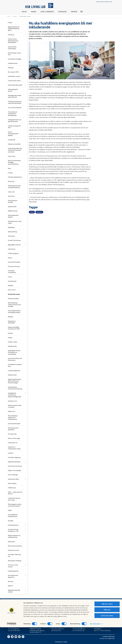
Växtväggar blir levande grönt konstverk (15, 96)
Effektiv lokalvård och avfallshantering (14, 536)
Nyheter (107, 2)
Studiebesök (66, 12)
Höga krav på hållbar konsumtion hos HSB (14, 328)
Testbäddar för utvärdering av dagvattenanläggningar (15, 395)
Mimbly (10, 338)
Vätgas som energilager (15, 470)
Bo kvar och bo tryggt (14, 438)
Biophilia (10, 317)
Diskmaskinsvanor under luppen (15, 222)
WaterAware (11, 542)
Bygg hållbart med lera (14, 245)
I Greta (10, 277)
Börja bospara (13, 611)
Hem (9, 16)
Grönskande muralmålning (12, 272)
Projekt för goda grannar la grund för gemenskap (15, 102)
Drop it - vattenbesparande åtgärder (13, 134)
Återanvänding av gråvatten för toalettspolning (13, 417)
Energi (32, 212)
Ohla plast (11, 68)
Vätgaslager (11, 227)
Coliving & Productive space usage (14, 499)
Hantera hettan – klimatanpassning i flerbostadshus (13, 41)
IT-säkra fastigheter (13, 253)
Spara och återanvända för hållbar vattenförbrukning (14, 162)
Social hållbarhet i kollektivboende (13, 516)
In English (54, 609)
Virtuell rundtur (100, 2)
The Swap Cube (12, 434)
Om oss (28, 12)
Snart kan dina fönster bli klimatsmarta (15, 359)
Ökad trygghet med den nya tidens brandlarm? (15, 505)
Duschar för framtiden (14, 262)
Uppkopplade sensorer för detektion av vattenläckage (14, 352)
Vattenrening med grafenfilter (13, 429)
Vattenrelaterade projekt (15, 85)
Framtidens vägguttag (14, 457)
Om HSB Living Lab (36, 607)
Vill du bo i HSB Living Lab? (17, 605)
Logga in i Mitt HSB (57, 607)
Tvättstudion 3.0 (13, 443)
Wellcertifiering (12, 232)
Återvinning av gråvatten (15, 546)
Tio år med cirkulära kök (15, 108)
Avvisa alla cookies (107, 632)
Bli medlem (12, 609)
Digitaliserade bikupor (14, 462)
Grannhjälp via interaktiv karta (15, 365)
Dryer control (12, 290)
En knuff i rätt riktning (14, 240)
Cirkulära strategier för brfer (14, 127)
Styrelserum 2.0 (12, 401)
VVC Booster (12, 236)
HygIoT (10, 510)
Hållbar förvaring (13, 211)
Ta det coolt (11, 192)
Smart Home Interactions (15, 466)
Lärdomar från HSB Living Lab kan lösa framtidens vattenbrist (15, 150)
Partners (77, 12)
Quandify (11, 521)
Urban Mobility (12, 483)
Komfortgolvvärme (13, 525)
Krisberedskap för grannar (13, 90)
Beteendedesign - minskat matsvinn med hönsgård (14, 305)
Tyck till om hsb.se (57, 611)
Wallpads (11, 285)
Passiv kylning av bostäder (13, 201)
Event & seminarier (50, 12)
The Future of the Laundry (13, 566)
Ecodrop (10, 173)
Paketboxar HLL (12, 346)
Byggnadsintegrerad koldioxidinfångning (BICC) (14, 28)
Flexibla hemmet (13, 63)
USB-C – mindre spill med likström (15, 493)
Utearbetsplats (12, 281)
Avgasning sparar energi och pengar (15, 406)
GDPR (53, 605)
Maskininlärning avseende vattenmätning (15, 388)
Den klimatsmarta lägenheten (13, 576)
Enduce (10, 258)
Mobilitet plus (12, 488)
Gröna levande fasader (14, 424)
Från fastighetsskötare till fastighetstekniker (14, 311)
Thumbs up (11, 35)
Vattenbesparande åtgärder (13, 216)
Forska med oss (35, 611)
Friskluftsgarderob (13, 571)
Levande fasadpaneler (14, 371)
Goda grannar (12, 249)
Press (111, 2)
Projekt (37, 12)
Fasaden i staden (13, 342)
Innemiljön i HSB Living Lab (14, 555)
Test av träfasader (13, 475)
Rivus (9, 168)
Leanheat (11, 453)
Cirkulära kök (12, 140)
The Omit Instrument (14, 266)
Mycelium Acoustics (14, 550)
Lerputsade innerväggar (15, 59)
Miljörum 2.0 (11, 411)
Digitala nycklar (12, 375)
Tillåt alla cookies (107, 621)
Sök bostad (12, 607)
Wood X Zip (11, 181)
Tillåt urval (107, 626)
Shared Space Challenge (15, 561)
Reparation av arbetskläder (12, 322)
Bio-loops (11, 581)
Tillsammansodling (13, 298)
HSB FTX (10, 586)
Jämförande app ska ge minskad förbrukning (14, 187)
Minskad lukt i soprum (14, 76)
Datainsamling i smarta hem (14, 54)
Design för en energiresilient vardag (14, 448)
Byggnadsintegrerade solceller (14, 591)
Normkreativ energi (14, 294)
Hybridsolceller (12, 206)
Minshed (10, 333)
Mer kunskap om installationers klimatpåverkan (13, 114)
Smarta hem (11, 196)
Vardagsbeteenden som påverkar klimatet (15, 121)
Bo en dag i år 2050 (13, 72)
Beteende (39, 212)
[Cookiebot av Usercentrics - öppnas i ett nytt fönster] (12, 641)
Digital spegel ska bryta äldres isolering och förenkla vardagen (15, 381)
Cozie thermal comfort (14, 81)
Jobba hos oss (34, 609)
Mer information (95, 640)
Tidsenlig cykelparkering (15, 177)
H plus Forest (12, 156)
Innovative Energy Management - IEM (13, 530)
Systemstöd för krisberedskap (12, 48)
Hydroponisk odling (13, 479)
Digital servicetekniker (14, 144)
